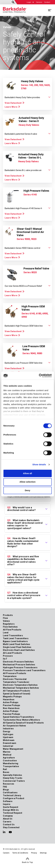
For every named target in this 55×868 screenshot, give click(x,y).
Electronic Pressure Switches (18, 662)
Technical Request (13, 813)
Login (29, 2)
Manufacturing (11, 763)
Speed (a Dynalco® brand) (17, 694)
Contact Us (9, 825)
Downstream (10, 743)
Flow (5, 618)
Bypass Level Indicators (15, 641)
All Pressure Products (15, 673)
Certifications (10, 793)
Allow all (27, 473)
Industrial (8, 746)
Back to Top (27, 862)
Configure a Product (14, 798)
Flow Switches (10, 627)
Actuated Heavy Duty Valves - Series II (31, 119)
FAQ (5, 787)
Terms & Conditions (20, 853)
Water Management (13, 749)
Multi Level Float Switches (16, 644)
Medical (7, 755)
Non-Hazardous (11, 708)
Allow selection (27, 482)
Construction (10, 761)
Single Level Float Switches (17, 647)
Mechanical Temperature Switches (21, 688)
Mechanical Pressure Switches (19, 665)
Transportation (11, 766)
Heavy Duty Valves (32, 81)
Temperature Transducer (16, 682)
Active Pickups (11, 702)
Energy (7, 731)
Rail (5, 769)
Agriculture (9, 758)
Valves (6, 621)
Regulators (9, 624)
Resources (9, 784)
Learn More (11, 107)
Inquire (7, 804)
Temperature (10, 676)
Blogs (6, 790)
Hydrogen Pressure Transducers (20, 668)
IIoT (5, 659)
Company (8, 816)
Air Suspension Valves (15, 726)
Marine (7, 752)
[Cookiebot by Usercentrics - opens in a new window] (39, 376)
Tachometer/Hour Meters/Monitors (22, 720)
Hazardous (9, 699)
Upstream (8, 737)
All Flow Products (12, 630)
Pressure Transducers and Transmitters (24, 670)
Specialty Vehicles (12, 775)
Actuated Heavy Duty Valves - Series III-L (31, 156)
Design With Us (11, 810)
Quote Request (11, 807)
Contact (47, 2)
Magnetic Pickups (12, 697)
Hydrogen (8, 734)
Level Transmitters (13, 636)
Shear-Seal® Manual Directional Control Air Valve (30, 232)
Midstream (9, 740)
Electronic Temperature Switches (20, 685)
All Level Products (12, 653)
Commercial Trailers (14, 781)
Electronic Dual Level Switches (19, 650)
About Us (8, 819)
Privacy (34, 853)
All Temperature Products (16, 691)
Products (8, 615)
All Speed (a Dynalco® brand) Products (23, 723)
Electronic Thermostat (15, 679)
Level (6, 633)
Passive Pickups (12, 705)
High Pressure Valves (36, 191)
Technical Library (12, 795)
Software (8, 801)
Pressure (8, 656)
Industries (8, 729)
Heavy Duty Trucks (13, 778)
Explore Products (17, 17)
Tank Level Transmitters (16, 638)
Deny (27, 490)
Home (5, 17)
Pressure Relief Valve (36, 268)
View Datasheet (13, 103)
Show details (39, 464)
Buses (6, 772)
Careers (39, 2)
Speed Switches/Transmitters (19, 717)
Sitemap (43, 853)
